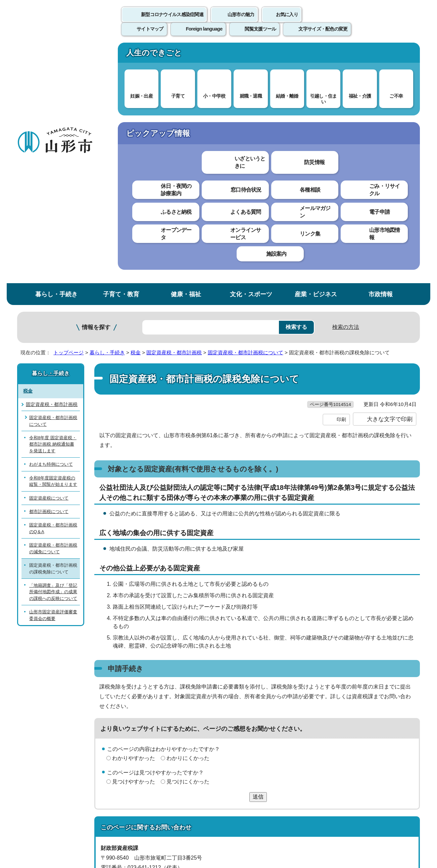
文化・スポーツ (251, 55)
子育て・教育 (121, 55)
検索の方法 (346, 88)
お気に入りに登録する (391, 129)
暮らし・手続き (56, 55)
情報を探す (96, 88)
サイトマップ (291, 712)
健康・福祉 (186, 55)
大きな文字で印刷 (390, 194)
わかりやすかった (134, 533)
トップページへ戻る (397, 691)
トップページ (68, 113)
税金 (136, 113)
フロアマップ (41, 812)
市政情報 (381, 55)
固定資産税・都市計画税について (246, 113)
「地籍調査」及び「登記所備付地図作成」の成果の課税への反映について (53, 353)
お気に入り (287, 22)
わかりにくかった (188, 533)
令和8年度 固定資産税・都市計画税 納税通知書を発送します (53, 205)
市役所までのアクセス (98, 812)
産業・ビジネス (316, 55)
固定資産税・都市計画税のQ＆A (53, 289)
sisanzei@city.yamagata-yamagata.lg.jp (159, 661)
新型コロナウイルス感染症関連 (172, 22)
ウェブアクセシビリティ (226, 712)
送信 (258, 571)
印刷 (341, 194)
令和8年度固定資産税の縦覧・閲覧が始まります (53, 242)
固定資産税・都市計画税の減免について (53, 309)
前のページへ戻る (341, 691)
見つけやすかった (134, 556)
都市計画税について (49, 272)
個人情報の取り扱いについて (141, 712)
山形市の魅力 (241, 22)
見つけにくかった (188, 556)
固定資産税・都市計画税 (174, 113)
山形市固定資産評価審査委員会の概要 (53, 376)
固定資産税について (49, 259)
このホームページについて (54, 712)
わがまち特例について (51, 225)
